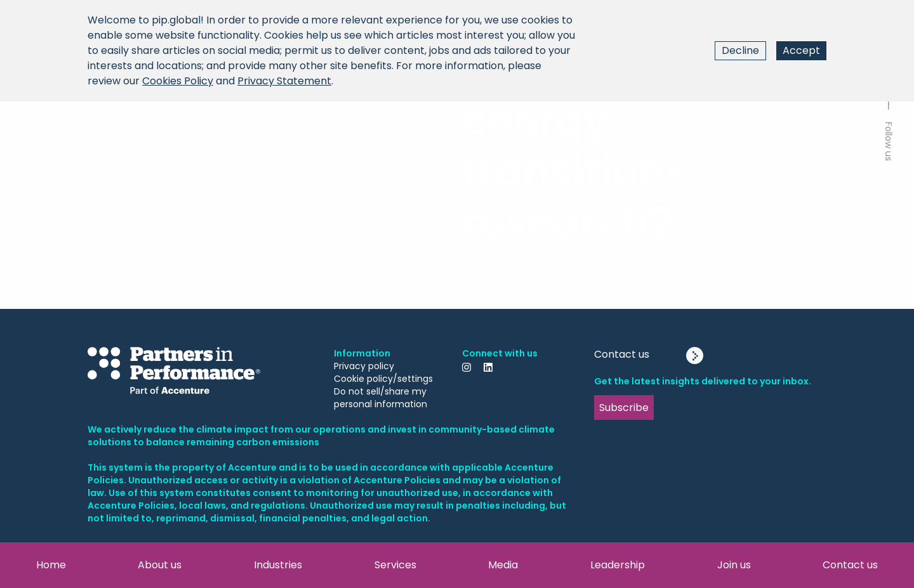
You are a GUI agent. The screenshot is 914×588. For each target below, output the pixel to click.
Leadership (618, 565)
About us (160, 565)
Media (503, 565)
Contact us (850, 565)
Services (395, 565)
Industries (278, 565)
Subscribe (624, 408)
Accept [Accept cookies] (801, 50)
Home (51, 565)
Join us (734, 565)
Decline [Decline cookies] (740, 50)
